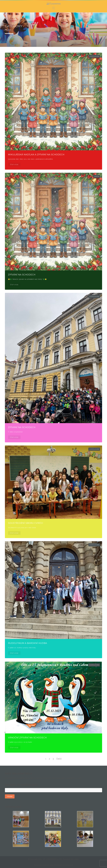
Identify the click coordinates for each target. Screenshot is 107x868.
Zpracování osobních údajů (44, 865)
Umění (97, 176)
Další (59, 759)
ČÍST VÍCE (14, 165)
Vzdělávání (94, 56)
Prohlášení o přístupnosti (64, 865)
